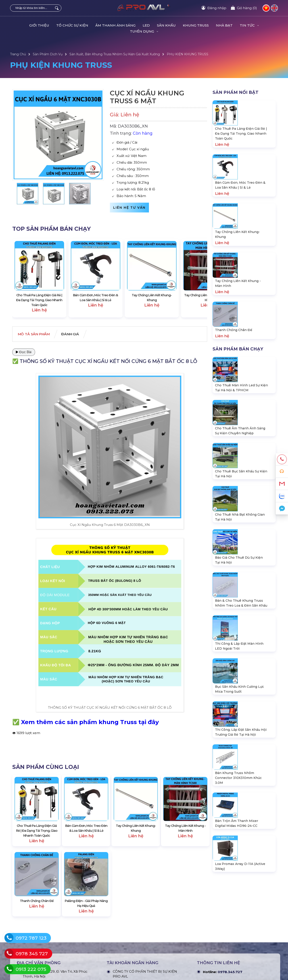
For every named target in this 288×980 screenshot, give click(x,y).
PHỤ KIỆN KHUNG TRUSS (188, 54)
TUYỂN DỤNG (144, 31)
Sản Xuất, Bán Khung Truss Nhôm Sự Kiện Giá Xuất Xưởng (115, 54)
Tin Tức (249, 25)
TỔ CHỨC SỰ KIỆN (72, 25)
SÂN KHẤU (166, 25)
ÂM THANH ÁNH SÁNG (115, 25)
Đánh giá (75, 334)
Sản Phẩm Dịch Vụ (48, 54)
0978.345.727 (230, 967)
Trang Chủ (18, 54)
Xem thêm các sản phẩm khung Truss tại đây (90, 722)
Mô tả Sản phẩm (35, 334)
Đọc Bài (24, 352)
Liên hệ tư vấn (129, 208)
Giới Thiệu (39, 25)
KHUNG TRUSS (196, 25)
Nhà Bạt (224, 25)
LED (146, 25)
